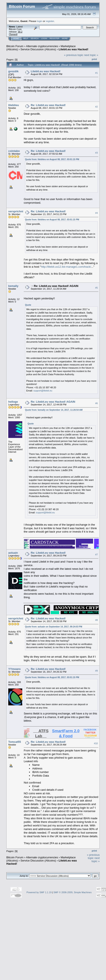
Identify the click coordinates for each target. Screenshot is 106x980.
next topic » (91, 55)
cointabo (14, 151)
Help (26, 38)
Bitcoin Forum (15, 46)
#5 (96, 288)
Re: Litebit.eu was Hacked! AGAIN (56, 286)
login (40, 21)
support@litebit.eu (43, 391)
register (50, 21)
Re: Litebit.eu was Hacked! (48, 105)
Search (35, 38)
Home (16, 38)
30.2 (20, 32)
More (65, 38)
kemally (13, 286)
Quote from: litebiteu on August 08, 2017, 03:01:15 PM (52, 159)
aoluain (13, 553)
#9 (96, 671)
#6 (96, 403)
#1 (96, 73)
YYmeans (15, 669)
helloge (13, 402)
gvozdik (13, 71)
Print (94, 59)
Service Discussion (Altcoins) (38, 49)
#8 (96, 620)
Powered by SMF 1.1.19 (39, 892)
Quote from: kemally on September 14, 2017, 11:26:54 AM (54, 410)
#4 (96, 213)
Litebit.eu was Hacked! (73, 49)
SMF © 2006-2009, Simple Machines (73, 892)
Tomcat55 (15, 742)
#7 (96, 555)
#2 (96, 107)
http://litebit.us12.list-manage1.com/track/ (66, 267)
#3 (96, 153)
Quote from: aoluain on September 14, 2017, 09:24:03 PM (54, 627)
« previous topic (74, 55)
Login (44, 38)
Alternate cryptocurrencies (42, 46)
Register (54, 38)
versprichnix (16, 211)
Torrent (13, 34)
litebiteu (14, 105)
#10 (96, 743)
